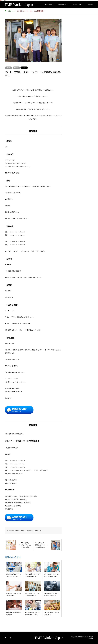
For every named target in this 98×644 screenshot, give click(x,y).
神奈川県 (16, 68)
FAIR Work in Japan (49, 638)
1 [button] (58, 60)
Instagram (10, 638)
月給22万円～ (38, 531)
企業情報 (91, 5)
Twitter (5, 638)
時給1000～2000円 (14, 531)
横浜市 (8, 68)
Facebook (8, 638)
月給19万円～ (23, 531)
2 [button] (59, 60)
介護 (24, 68)
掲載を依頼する (78, 5)
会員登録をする (63, 5)
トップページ (49, 5)
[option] (33, 40)
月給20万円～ (31, 531)
